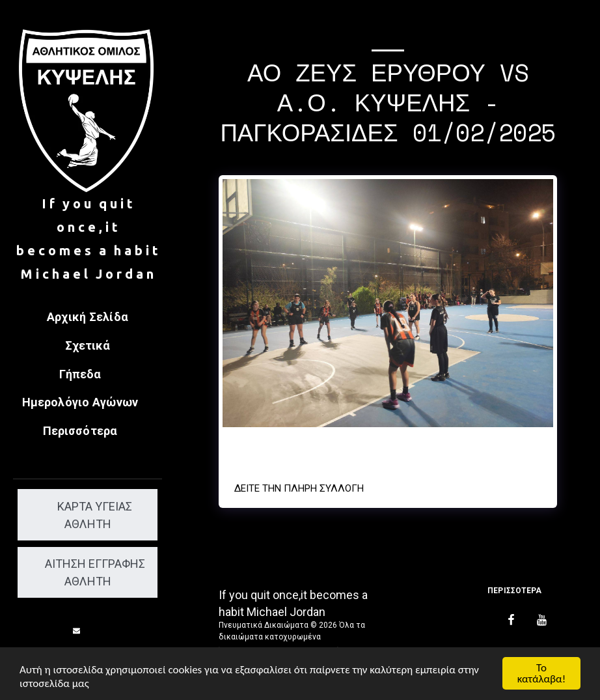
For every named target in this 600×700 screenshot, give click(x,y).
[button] (88, 375)
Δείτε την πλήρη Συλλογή (299, 488)
